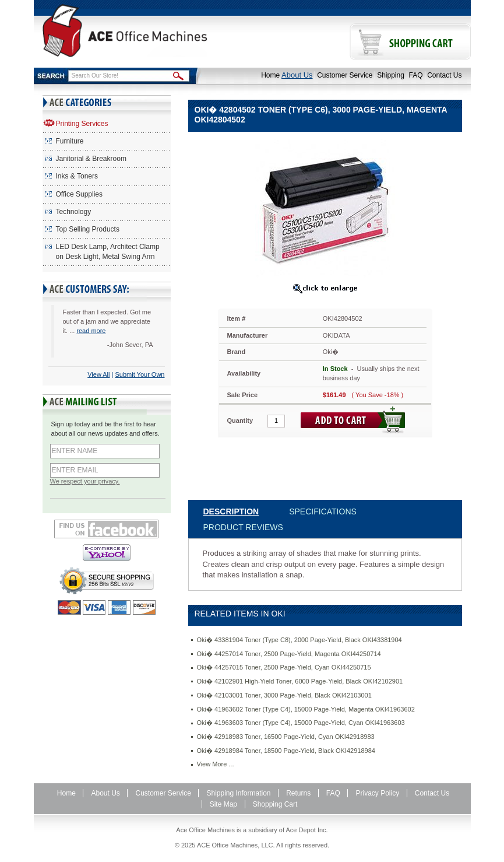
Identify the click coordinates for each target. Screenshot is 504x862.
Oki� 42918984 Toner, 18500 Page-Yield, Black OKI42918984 (286, 751)
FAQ (416, 75)
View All (98, 374)
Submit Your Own (140, 374)
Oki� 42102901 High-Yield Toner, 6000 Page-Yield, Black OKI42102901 (300, 681)
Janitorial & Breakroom (91, 159)
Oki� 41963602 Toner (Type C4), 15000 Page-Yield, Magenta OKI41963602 (306, 709)
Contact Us (444, 75)
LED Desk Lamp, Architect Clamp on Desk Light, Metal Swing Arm (108, 252)
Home (270, 75)
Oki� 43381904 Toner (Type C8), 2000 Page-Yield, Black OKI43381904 (299, 640)
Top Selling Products (88, 229)
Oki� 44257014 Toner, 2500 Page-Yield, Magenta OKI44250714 (289, 654)
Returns (298, 793)
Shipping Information (238, 793)
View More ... (216, 764)
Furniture (70, 141)
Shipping (391, 75)
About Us (297, 75)
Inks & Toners (77, 176)
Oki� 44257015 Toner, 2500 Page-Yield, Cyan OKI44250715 (284, 667)
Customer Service (345, 75)
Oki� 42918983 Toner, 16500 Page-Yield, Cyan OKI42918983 (286, 737)
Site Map (223, 804)
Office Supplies (80, 194)
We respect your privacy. (85, 481)
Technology (74, 212)
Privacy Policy (377, 793)
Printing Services (82, 124)
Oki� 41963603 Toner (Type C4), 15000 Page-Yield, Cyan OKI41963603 (301, 723)
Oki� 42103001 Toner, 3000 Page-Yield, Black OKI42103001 (284, 695)
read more (91, 331)
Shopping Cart (275, 804)
